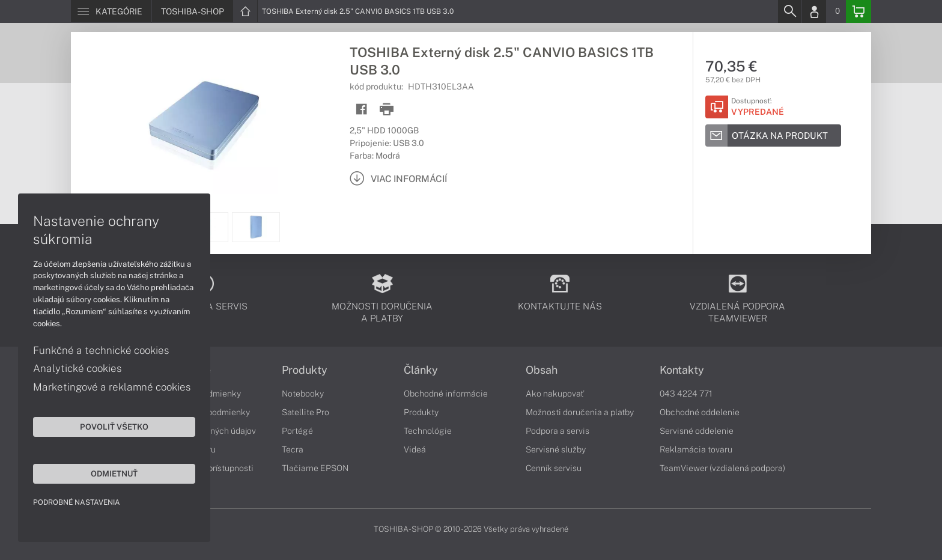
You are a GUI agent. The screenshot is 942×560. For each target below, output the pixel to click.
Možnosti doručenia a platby (580, 412)
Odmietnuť (114, 473)
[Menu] (111, 11)
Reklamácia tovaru (696, 449)
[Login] (814, 11)
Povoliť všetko (114, 427)
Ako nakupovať (555, 394)
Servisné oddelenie (697, 431)
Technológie (428, 431)
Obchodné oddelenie (700, 412)
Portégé (297, 431)
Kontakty (682, 370)
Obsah (542, 370)
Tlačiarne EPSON (315, 468)
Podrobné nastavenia (77, 502)
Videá (415, 449)
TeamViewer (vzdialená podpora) (722, 468)
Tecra (293, 449)
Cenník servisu (554, 468)
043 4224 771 (686, 394)
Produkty (305, 370)
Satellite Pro (305, 412)
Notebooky (303, 394)
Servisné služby (556, 449)
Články (421, 370)
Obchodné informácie (446, 394)
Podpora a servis (558, 431)
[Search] (789, 11)
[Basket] (858, 11)
